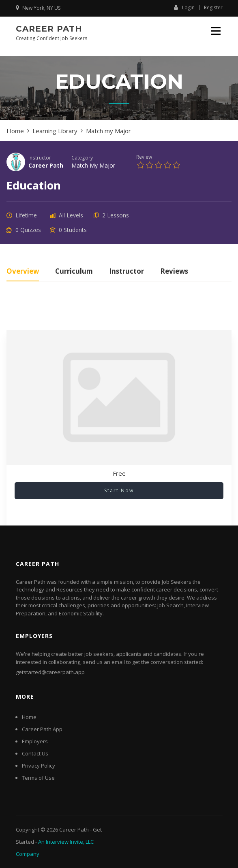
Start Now (119, 490)
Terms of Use (38, 778)
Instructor (40, 157)
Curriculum (74, 272)
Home (29, 717)
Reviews (174, 272)
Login (184, 7)
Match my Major (93, 165)
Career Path (49, 29)
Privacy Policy (39, 766)
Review (144, 157)
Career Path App (42, 729)
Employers (35, 741)
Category (82, 157)
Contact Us (35, 753)
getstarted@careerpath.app (50, 672)
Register (213, 8)
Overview (23, 272)
